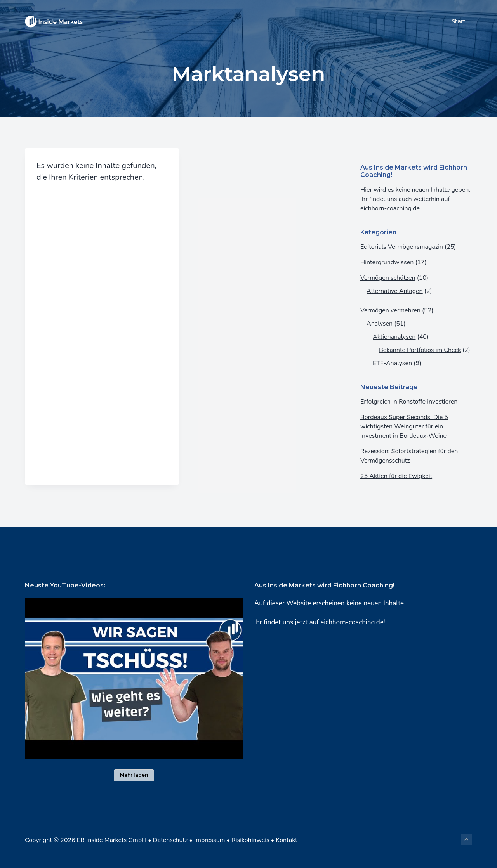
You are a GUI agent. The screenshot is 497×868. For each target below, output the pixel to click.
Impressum (209, 840)
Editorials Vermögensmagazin (402, 247)
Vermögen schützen (388, 278)
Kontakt (286, 840)
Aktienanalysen (394, 337)
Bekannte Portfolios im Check (420, 350)
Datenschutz (170, 840)
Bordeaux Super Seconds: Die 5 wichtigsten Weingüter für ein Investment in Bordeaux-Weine (404, 426)
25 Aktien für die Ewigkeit (396, 476)
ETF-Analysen (392, 363)
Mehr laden (134, 775)
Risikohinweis (250, 840)
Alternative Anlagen (395, 291)
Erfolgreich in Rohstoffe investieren (409, 402)
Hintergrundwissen (387, 262)
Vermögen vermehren (390, 310)
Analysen (380, 324)
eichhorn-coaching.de (390, 208)
